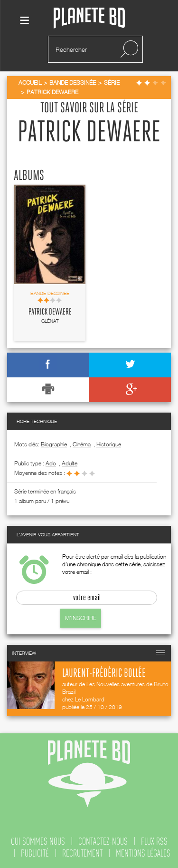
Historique (109, 444)
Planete (89, 18)
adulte (70, 463)
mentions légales (143, 853)
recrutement (82, 853)
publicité (35, 853)
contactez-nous (103, 841)
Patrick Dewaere (50, 312)
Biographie (54, 444)
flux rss (154, 841)
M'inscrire (81, 618)
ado (51, 463)
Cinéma (82, 444)
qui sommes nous (38, 841)
